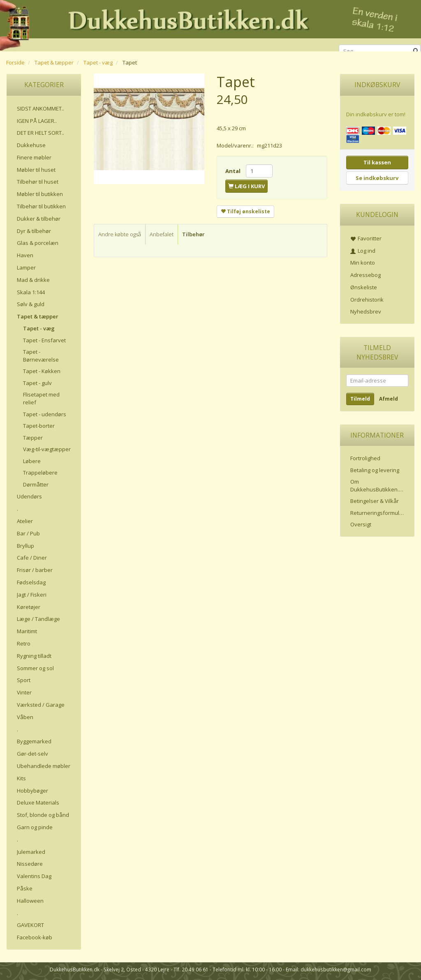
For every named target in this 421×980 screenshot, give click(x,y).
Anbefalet (162, 234)
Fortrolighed (365, 458)
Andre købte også (120, 234)
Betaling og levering (375, 470)
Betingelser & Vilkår (375, 501)
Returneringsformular (377, 513)
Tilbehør (193, 234)
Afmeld (389, 399)
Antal (234, 171)
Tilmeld (360, 399)
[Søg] (416, 51)
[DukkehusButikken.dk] (210, 24)
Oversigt (361, 524)
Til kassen (377, 162)
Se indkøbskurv (377, 178)
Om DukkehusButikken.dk (378, 485)
